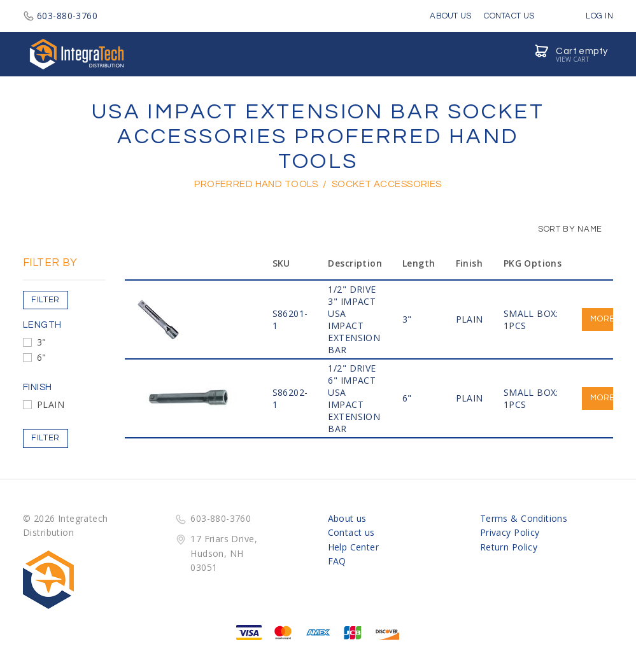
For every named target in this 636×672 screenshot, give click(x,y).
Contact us (351, 532)
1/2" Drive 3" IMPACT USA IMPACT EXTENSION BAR (354, 319)
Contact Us (509, 16)
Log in (590, 16)
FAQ (337, 561)
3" (42, 342)
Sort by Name (564, 229)
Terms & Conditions (524, 518)
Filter (46, 300)
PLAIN (51, 404)
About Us (450, 16)
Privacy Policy (510, 532)
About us (347, 518)
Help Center (354, 547)
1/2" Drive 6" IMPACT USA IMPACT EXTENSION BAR (354, 398)
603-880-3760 (60, 16)
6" (42, 357)
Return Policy (509, 547)
